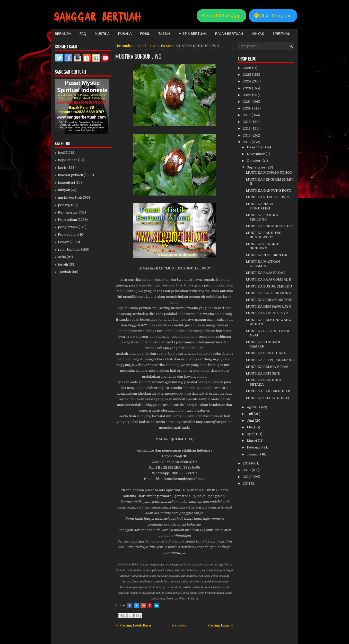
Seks (62, 257)
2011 (247, 483)
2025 (247, 75)
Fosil (145, 34)
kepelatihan (68, 160)
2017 (247, 128)
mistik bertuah (146, 46)
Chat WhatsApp (221, 16)
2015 (247, 142)
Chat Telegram (273, 16)
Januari (254, 454)
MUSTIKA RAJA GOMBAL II (269, 279)
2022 (247, 95)
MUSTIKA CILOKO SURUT (268, 398)
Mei (250, 427)
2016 (247, 135)
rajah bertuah (69, 249)
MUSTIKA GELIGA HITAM (267, 367)
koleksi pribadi (70, 175)
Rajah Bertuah (229, 34)
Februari (255, 447)
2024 (247, 81)
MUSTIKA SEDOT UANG (266, 353)
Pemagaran (67, 212)
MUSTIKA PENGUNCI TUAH (270, 226)
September (257, 167)
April (251, 434)
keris (62, 168)
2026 (247, 68)
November (256, 154)
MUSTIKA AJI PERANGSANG (270, 360)
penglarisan (68, 227)
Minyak (258, 34)
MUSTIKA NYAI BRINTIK (267, 255)
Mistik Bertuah (193, 34)
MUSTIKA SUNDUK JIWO (138, 56)
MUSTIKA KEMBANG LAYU (269, 306)
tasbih (63, 264)
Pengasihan (67, 220)
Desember (256, 147)
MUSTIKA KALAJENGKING (268, 293)
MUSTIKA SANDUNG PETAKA (263, 382)
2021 (247, 102)
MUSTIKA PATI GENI (263, 373)
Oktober (254, 161)
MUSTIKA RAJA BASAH (265, 273)
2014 (247, 463)
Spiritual (281, 34)
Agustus (254, 407)
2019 (247, 115)
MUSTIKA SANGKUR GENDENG (263, 246)
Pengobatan (68, 235)
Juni (251, 421)
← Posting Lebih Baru (133, 625)
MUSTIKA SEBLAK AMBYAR (269, 300)
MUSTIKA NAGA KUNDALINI (259, 206)
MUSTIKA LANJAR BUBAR (268, 391)
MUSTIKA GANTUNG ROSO (269, 190)
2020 (247, 108)
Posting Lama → (221, 625)
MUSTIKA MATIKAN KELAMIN (263, 264)
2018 (247, 122)
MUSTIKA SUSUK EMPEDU (269, 286)
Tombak (64, 272)
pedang (64, 205)
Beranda (63, 34)
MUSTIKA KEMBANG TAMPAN (264, 344)
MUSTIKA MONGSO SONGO (269, 172)
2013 (247, 470)
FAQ (83, 34)
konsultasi (66, 183)
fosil (62, 153)
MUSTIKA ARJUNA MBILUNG (262, 217)
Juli (250, 414)
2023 (247, 88)
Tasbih (164, 34)
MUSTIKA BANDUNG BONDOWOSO (264, 235)
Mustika (102, 34)
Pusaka (125, 34)
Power (166, 46)
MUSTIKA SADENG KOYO (267, 313)
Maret (252, 441)
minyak (64, 190)
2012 (247, 477)
